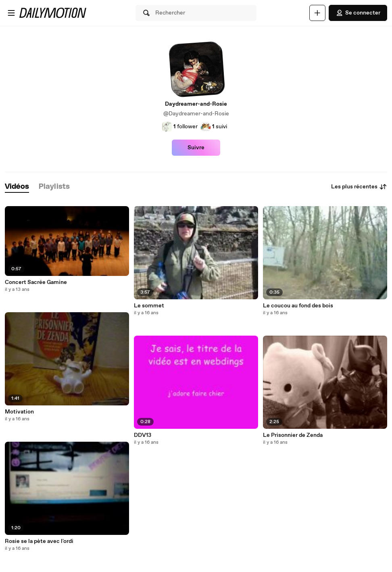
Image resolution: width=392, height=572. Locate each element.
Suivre (196, 148)
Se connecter (358, 13)
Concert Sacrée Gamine (36, 282)
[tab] (17, 187)
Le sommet (149, 306)
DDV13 (143, 435)
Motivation (19, 412)
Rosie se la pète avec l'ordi (39, 541)
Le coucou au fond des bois (298, 306)
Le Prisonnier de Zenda (293, 435)
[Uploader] (317, 13)
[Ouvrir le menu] (11, 13)
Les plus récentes (359, 187)
